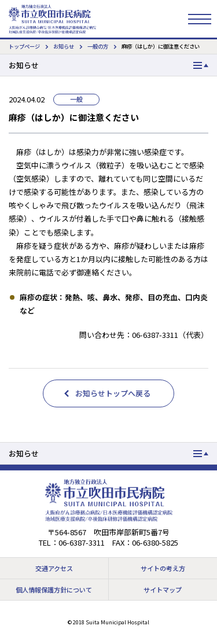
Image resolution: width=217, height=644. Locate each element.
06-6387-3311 (82, 542)
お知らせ (64, 46)
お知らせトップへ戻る (113, 393)
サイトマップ (163, 590)
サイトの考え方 (163, 568)
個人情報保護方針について (54, 590)
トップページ (24, 46)
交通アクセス (54, 568)
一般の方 (98, 46)
